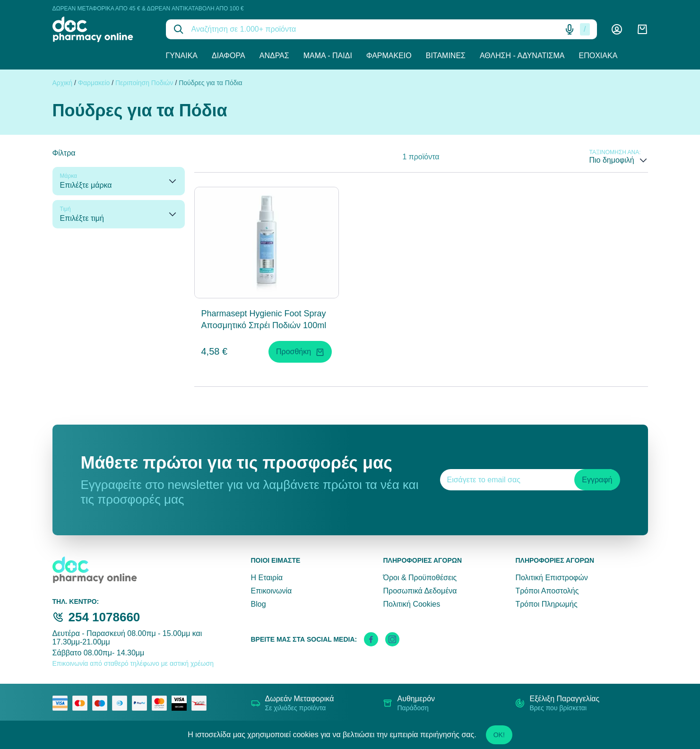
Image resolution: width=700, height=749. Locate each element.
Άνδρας (274, 56)
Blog (259, 604)
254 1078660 (104, 617)
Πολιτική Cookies (411, 604)
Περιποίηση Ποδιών (144, 83)
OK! (499, 735)
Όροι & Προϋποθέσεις (420, 578)
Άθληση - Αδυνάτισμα (522, 56)
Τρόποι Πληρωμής (546, 604)
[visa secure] (181, 703)
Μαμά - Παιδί (328, 56)
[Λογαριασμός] (617, 29)
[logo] (102, 29)
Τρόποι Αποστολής (547, 591)
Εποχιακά (598, 56)
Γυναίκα (182, 56)
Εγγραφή (597, 480)
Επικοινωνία (272, 591)
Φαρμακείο (389, 56)
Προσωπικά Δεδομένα (420, 591)
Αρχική (63, 83)
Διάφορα (229, 56)
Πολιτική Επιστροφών (551, 578)
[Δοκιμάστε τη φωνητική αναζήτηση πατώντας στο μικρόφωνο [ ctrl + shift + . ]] (570, 29)
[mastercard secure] (162, 703)
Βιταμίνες (446, 56)
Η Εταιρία (267, 578)
